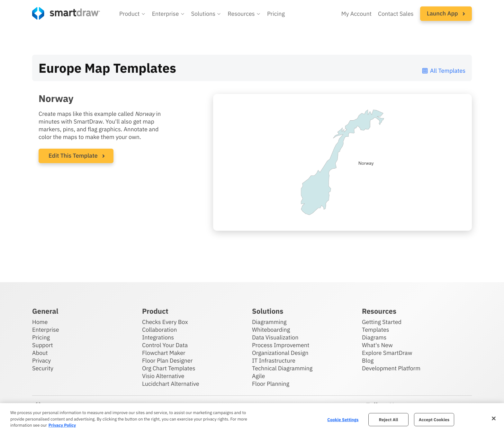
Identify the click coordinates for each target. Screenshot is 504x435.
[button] (132, 14)
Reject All (389, 419)
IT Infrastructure (274, 361)
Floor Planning (271, 384)
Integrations (158, 337)
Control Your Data (165, 345)
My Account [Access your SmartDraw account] (356, 14)
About (40, 353)
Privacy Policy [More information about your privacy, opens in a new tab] (62, 425)
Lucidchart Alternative (171, 384)
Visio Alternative (163, 376)
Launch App (446, 13)
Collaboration (159, 330)
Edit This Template (73, 156)
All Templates (443, 71)
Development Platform (391, 368)
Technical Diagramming (282, 368)
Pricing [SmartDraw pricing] (276, 14)
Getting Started (382, 322)
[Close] (494, 418)
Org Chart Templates (169, 368)
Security (43, 368)
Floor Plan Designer (167, 361)
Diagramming (269, 322)
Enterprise (46, 330)
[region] (252, 419)
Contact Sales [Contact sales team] (396, 14)
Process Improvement (281, 345)
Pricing (41, 337)
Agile (258, 376)
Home (40, 322)
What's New (377, 345)
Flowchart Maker (164, 353)
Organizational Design (280, 353)
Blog (368, 361)
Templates (376, 330)
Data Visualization (275, 337)
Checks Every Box (165, 322)
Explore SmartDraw (387, 353)
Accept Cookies (434, 419)
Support (43, 345)
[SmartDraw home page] (66, 13)
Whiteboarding (271, 330)
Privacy (41, 361)
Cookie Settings (343, 419)
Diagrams (374, 337)
